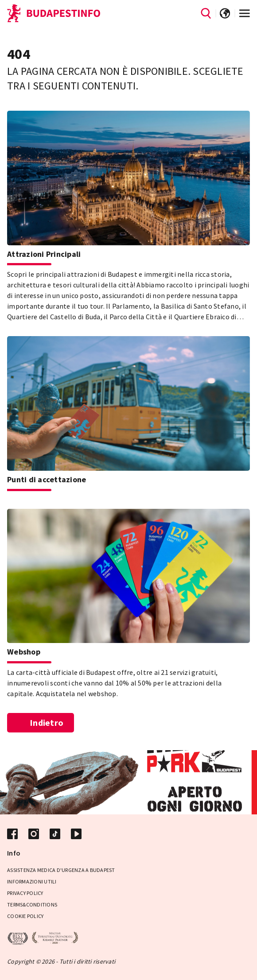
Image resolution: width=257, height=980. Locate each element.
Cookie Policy (25, 916)
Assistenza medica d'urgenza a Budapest (61, 870)
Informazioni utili (32, 881)
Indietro (41, 722)
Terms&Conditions (32, 904)
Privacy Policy (25, 893)
